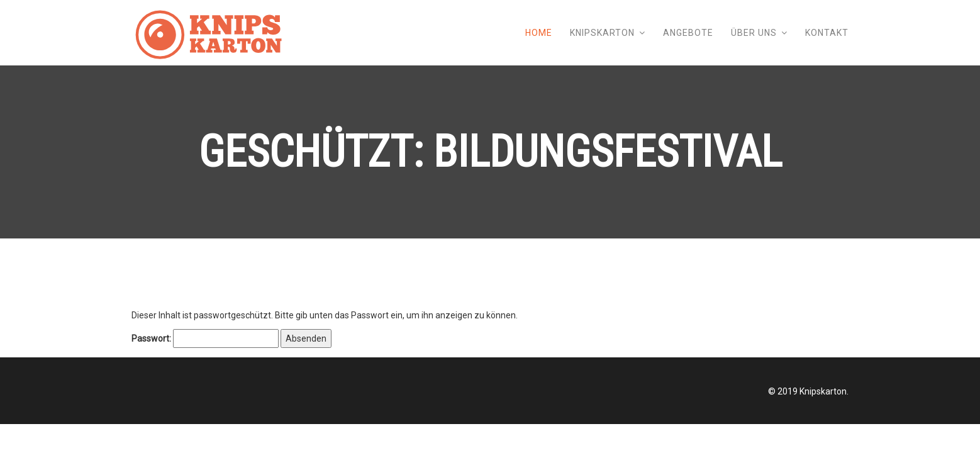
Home (539, 33)
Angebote (688, 33)
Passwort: (205, 338)
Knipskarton (602, 33)
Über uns (754, 33)
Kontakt (827, 33)
